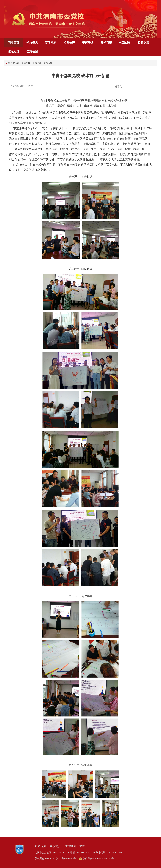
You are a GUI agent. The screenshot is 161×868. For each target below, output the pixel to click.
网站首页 (14, 43)
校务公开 (69, 43)
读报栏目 (14, 52)
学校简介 (55, 846)
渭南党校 (26, 63)
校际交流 (143, 43)
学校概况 (32, 43)
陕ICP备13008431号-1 (67, 859)
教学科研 (106, 43)
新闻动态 (51, 43)
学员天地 (48, 63)
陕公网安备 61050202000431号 (96, 859)
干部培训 (88, 43)
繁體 (82, 846)
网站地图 (70, 846)
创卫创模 (125, 43)
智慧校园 (32, 52)
